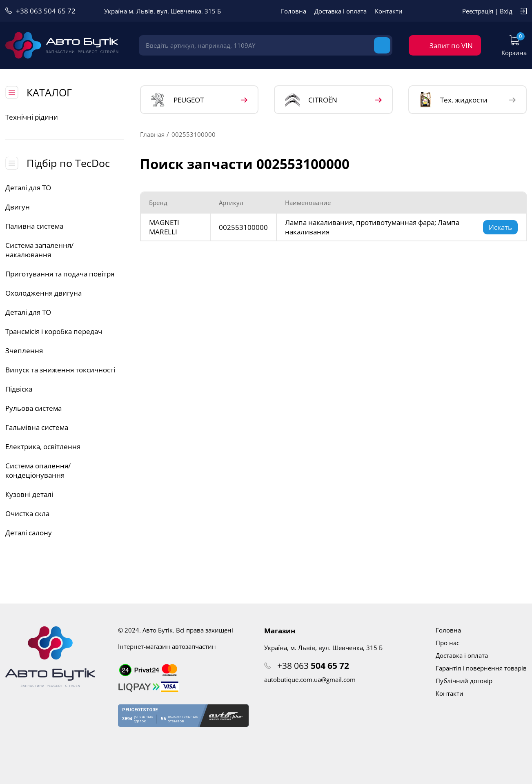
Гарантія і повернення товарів (481, 668)
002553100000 (243, 227)
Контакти (389, 11)
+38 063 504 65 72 (46, 11)
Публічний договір (464, 681)
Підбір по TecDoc (68, 163)
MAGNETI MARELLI (164, 227)
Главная (152, 134)
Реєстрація (478, 11)
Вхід (506, 11)
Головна (294, 11)
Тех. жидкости (453, 100)
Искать (500, 227)
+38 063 (313, 666)
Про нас (447, 643)
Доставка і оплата (341, 11)
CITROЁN (311, 100)
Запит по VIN (451, 46)
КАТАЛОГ (49, 92)
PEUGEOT (177, 100)
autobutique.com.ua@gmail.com (310, 679)
